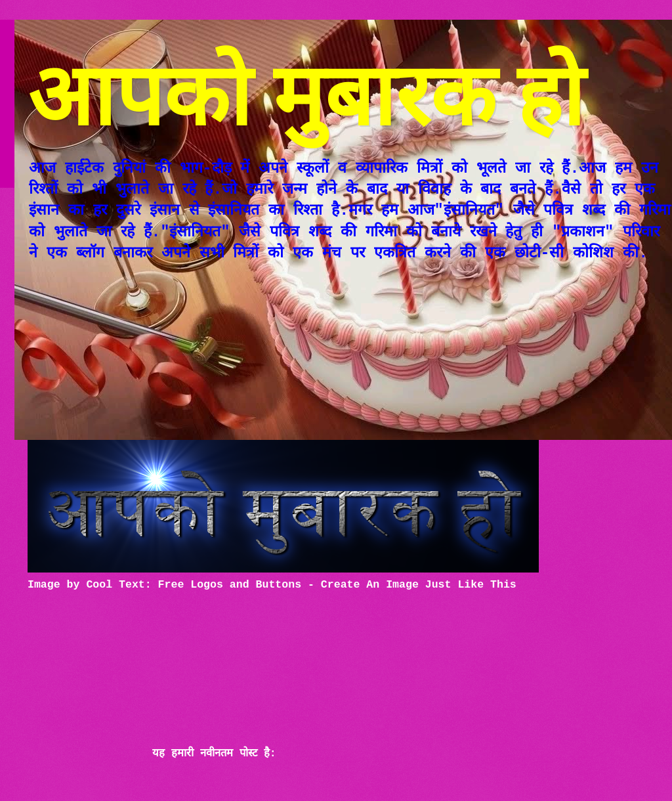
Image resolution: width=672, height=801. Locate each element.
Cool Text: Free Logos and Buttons (194, 585)
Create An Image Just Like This (419, 585)
